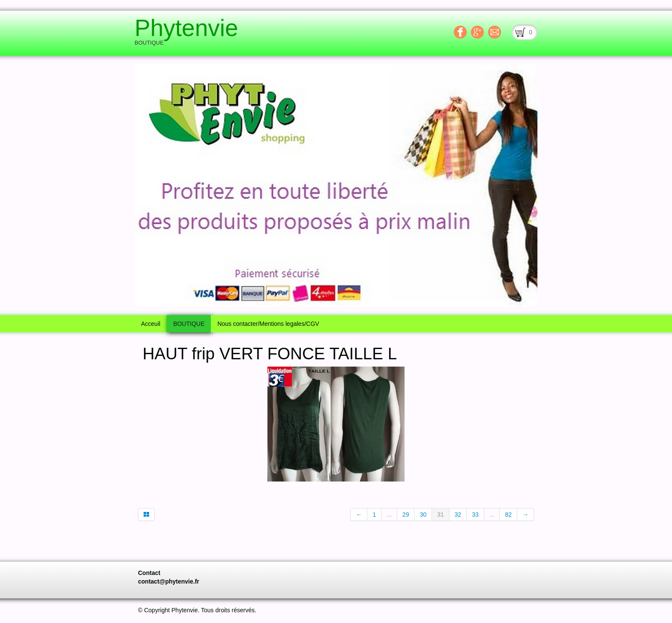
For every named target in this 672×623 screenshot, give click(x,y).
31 (441, 515)
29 (406, 515)
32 (458, 515)
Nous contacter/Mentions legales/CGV (268, 324)
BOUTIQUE (189, 324)
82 (508, 515)
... (389, 515)
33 (475, 515)
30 (423, 515)
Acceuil (151, 324)
